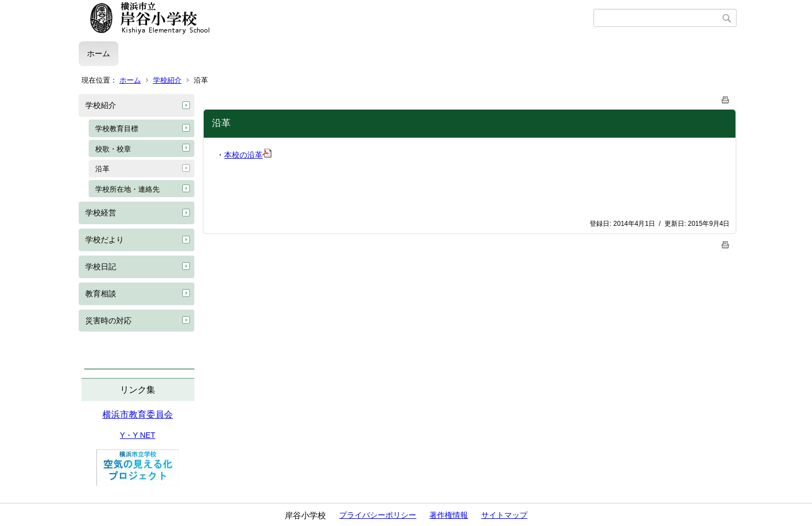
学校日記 (101, 267)
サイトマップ (504, 515)
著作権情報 (449, 515)
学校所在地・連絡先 (127, 189)
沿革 (102, 169)
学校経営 (101, 213)
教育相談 (101, 294)
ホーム (99, 53)
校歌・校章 (113, 149)
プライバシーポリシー (378, 515)
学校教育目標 (117, 129)
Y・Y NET (138, 435)
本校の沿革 (248, 155)
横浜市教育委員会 (138, 414)
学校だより (105, 240)
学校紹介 (167, 80)
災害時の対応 (108, 321)
